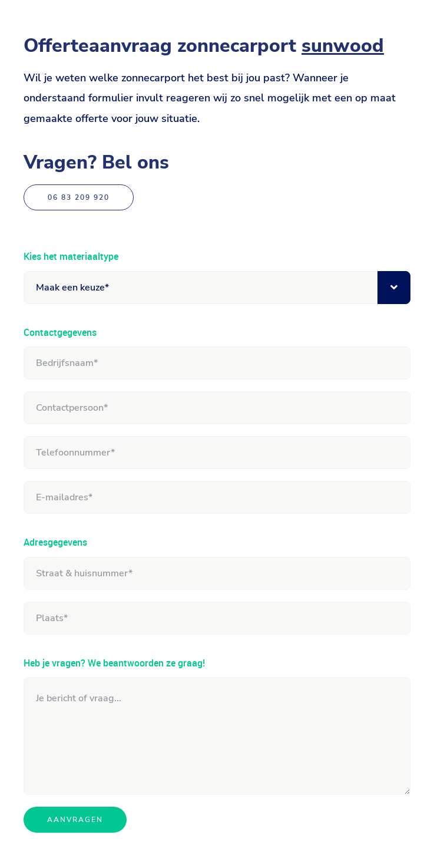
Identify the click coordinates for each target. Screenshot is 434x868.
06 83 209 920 (79, 197)
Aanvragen (75, 820)
